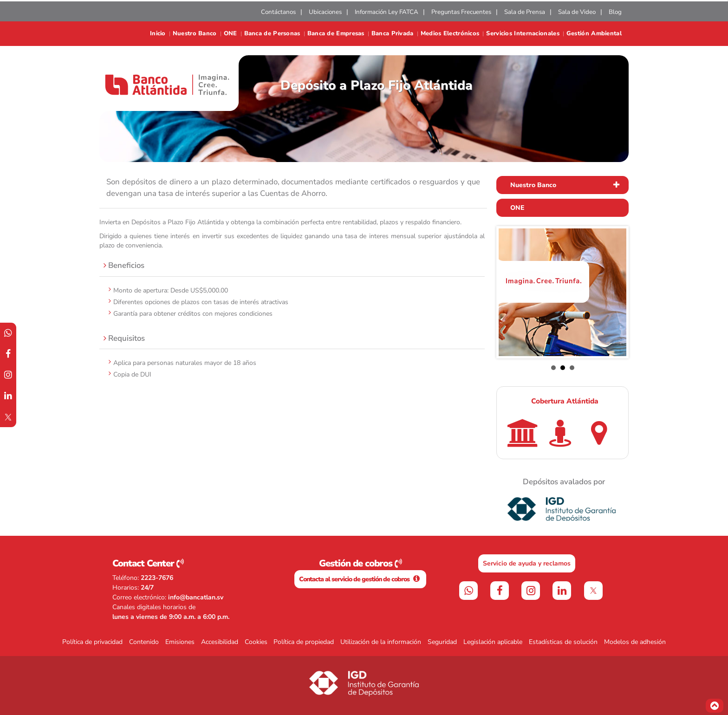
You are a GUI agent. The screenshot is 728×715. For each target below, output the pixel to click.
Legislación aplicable (493, 642)
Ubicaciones (325, 12)
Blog (615, 12)
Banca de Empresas (336, 34)
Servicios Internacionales (523, 34)
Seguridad (442, 642)
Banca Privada (393, 34)
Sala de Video (577, 12)
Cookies (256, 642)
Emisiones (180, 642)
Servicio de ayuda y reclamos (527, 563)
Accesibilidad (220, 642)
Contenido (144, 642)
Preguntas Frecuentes (461, 12)
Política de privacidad (92, 642)
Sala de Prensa (525, 12)
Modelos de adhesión (635, 642)
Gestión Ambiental (594, 34)
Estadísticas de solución (563, 642)
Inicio (158, 34)
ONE (231, 34)
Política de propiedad (304, 642)
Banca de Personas (272, 34)
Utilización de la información (381, 642)
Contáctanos (278, 12)
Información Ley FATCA (387, 12)
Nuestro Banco (195, 34)
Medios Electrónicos (450, 34)
